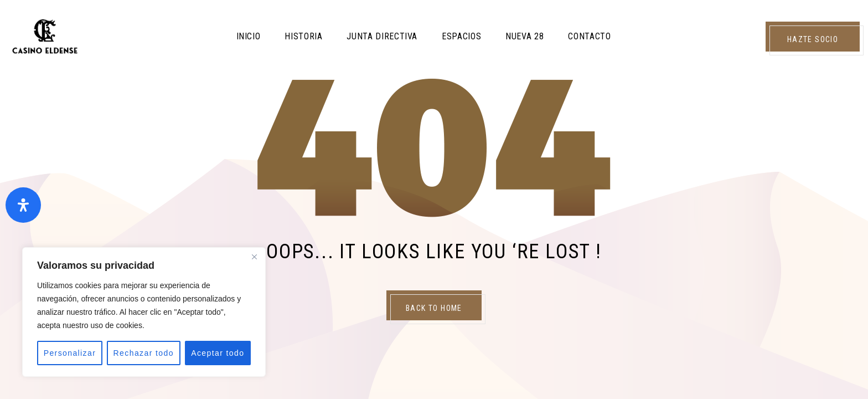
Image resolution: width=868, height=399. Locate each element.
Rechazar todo (144, 353)
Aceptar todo (218, 353)
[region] (144, 312)
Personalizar (70, 353)
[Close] (254, 257)
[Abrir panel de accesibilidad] (23, 205)
